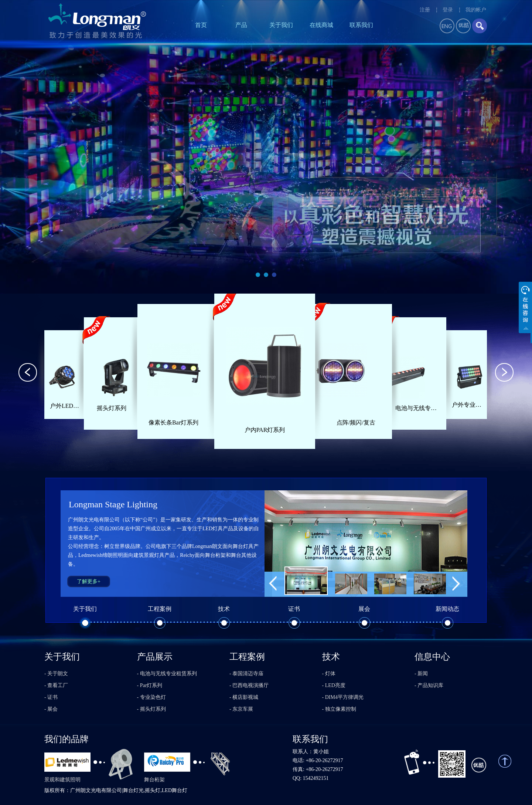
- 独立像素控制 (339, 709)
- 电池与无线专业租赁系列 (167, 674)
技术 (224, 609)
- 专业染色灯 (151, 697)
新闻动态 (447, 609)
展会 (364, 609)
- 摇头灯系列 (151, 709)
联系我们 (361, 25)
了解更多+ (89, 581)
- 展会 (51, 709)
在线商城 (321, 25)
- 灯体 (329, 674)
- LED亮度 (334, 685)
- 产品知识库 (429, 685)
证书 (294, 609)
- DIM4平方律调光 (343, 697)
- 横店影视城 (244, 697)
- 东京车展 (241, 709)
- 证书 (51, 697)
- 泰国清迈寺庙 (246, 674)
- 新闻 (421, 674)
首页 (201, 25)
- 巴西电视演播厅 (249, 685)
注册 (425, 10)
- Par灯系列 (150, 685)
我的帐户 (476, 10)
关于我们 (281, 25)
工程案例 (160, 609)
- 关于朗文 (56, 674)
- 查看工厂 (56, 685)
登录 (448, 10)
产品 (241, 25)
